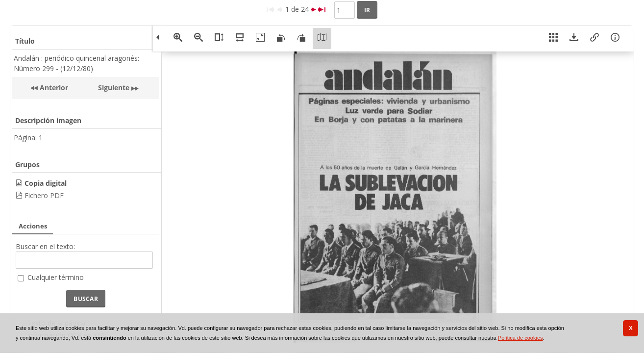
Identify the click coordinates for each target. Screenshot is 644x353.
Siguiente (114, 88)
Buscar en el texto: (45, 246)
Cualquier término (56, 277)
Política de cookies (520, 338)
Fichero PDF (44, 195)
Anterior (53, 88)
